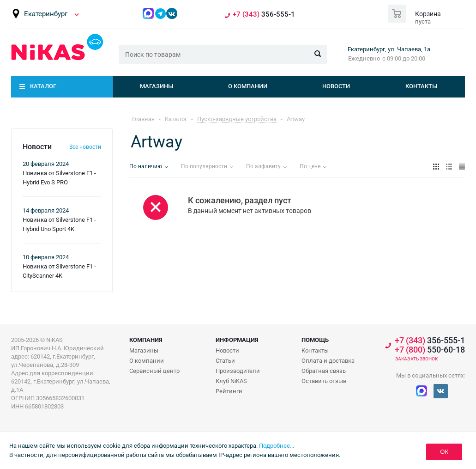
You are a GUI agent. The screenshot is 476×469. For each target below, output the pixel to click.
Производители (238, 371)
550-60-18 (430, 350)
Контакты (421, 86)
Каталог (43, 86)
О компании (248, 86)
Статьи (225, 361)
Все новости (85, 147)
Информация (237, 340)
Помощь (315, 340)
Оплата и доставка (328, 361)
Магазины (157, 86)
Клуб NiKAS (231, 381)
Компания (146, 340)
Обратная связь (324, 371)
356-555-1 (264, 15)
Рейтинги (229, 391)
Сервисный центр (154, 371)
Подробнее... (277, 446)
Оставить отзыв (324, 381)
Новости (336, 86)
